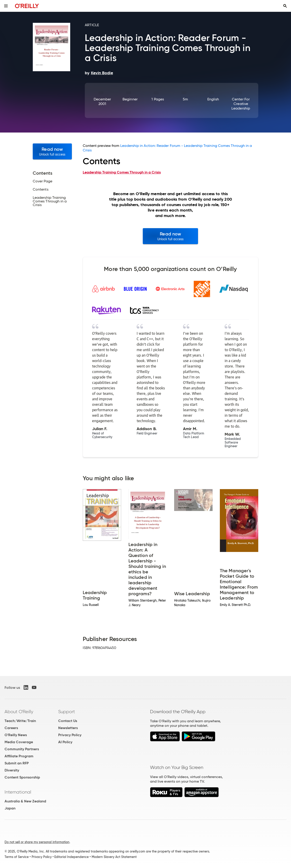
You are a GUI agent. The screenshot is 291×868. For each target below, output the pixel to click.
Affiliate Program (19, 756)
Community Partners (22, 749)
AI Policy (65, 742)
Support (67, 712)
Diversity (12, 770)
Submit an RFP (17, 763)
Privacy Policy (70, 735)
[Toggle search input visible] (285, 6)
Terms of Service (17, 857)
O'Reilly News (16, 735)
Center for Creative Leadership (241, 104)
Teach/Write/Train (20, 721)
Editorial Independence (71, 857)
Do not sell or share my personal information (37, 842)
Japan (10, 808)
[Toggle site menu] (6, 6)
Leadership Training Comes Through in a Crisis (122, 172)
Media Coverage (19, 742)
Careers (11, 728)
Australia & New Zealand (25, 801)
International (18, 792)
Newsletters (68, 728)
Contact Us (68, 721)
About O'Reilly (19, 712)
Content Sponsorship (22, 777)
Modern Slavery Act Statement (114, 857)
